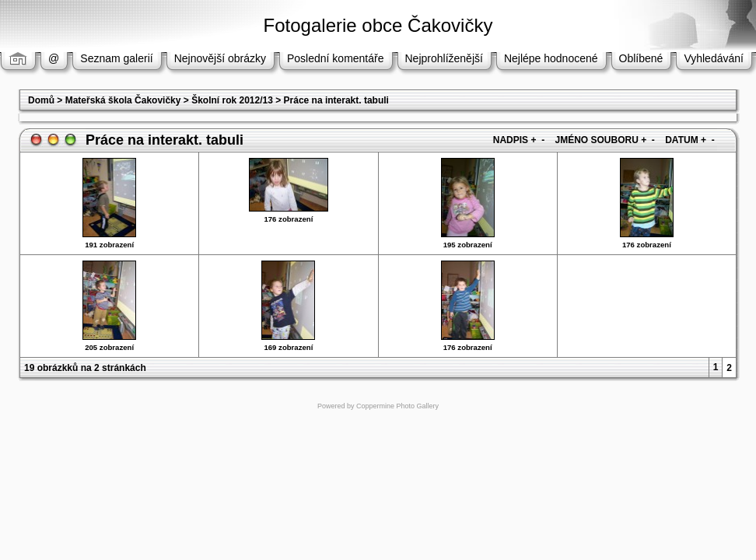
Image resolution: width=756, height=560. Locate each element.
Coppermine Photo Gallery (397, 406)
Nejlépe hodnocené (551, 58)
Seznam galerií (116, 58)
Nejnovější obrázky (220, 58)
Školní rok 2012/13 (232, 100)
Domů (41, 100)
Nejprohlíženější (444, 58)
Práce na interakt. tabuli (336, 100)
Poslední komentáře (336, 58)
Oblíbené (641, 58)
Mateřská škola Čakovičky (123, 100)
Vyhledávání (714, 58)
